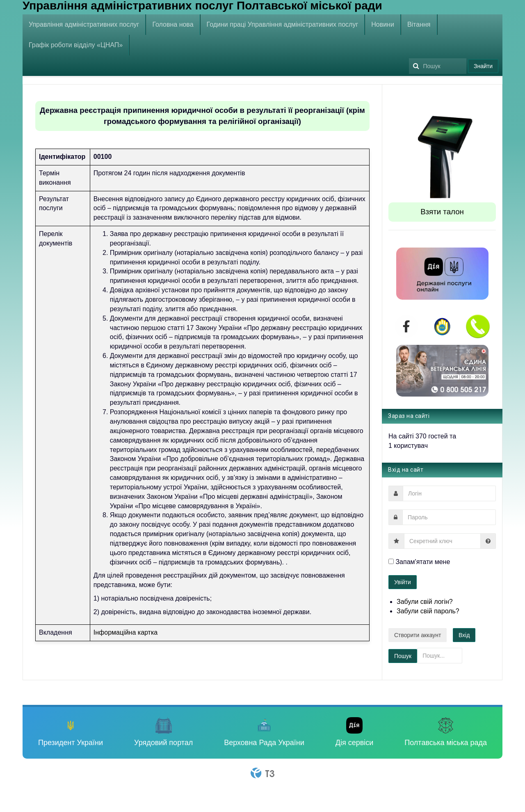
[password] (449, 517)
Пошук (409, 56)
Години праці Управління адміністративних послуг (283, 24)
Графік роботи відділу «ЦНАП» (76, 45)
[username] (449, 493)
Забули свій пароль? (428, 611)
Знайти (483, 66)
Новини (383, 24)
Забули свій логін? (425, 602)
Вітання (419, 24)
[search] (438, 66)
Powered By (262, 773)
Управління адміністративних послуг (84, 24)
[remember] (391, 561)
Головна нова (173, 24)
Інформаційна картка (126, 632)
